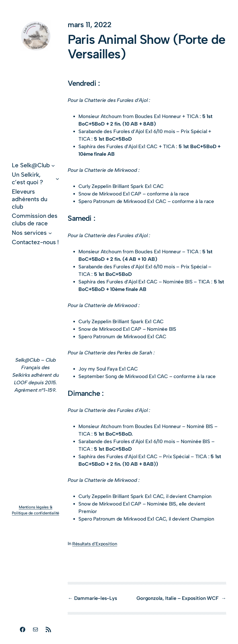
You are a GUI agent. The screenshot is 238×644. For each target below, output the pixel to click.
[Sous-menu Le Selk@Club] (53, 166)
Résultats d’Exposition (95, 544)
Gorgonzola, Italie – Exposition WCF (178, 598)
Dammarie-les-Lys (96, 598)
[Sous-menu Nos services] (50, 233)
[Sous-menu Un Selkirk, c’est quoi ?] (57, 178)
